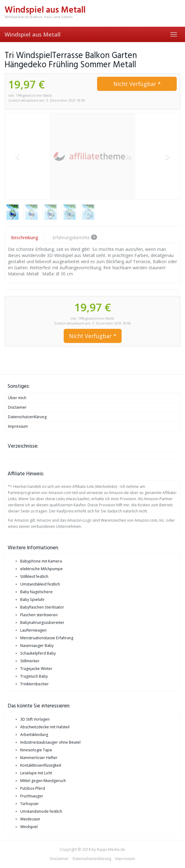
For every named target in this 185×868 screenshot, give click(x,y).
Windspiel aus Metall (33, 34)
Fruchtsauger (32, 796)
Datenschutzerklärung (27, 417)
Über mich (17, 398)
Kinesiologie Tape (36, 750)
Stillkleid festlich (34, 576)
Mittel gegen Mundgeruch (43, 781)
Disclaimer (17, 407)
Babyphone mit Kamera (41, 561)
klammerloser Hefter (39, 758)
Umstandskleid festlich (40, 584)
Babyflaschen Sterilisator (42, 607)
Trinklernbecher (34, 684)
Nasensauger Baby (37, 646)
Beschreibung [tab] (25, 237)
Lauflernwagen (33, 630)
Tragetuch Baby (34, 676)
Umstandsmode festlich (41, 811)
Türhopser (30, 804)
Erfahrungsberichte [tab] (75, 237)
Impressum (18, 426)
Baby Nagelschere (36, 592)
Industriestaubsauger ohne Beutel (50, 742)
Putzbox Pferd (33, 788)
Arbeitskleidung (34, 735)
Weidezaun (30, 819)
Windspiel (29, 827)
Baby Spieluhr (32, 599)
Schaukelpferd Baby (38, 653)
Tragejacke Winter (36, 669)
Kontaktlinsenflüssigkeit (41, 765)
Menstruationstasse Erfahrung (47, 638)
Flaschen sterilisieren (39, 615)
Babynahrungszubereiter (42, 623)
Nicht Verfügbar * (137, 84)
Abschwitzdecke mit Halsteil (45, 727)
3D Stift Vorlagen (35, 719)
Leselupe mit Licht (36, 773)
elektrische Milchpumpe (42, 569)
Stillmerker (30, 661)
